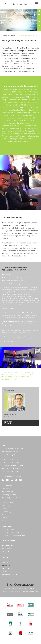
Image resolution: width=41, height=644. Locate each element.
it (19, 377)
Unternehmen (7, 546)
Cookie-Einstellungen (31, 588)
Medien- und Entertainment (25, 372)
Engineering (6, 512)
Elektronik (5, 509)
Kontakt (5, 571)
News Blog (6, 565)
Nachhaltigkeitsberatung (11, 498)
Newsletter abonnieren (11, 574)
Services (5, 562)
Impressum (7, 588)
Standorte (5, 551)
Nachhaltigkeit (7, 548)
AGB (13, 588)
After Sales (6, 489)
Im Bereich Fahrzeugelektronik (14, 536)
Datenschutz (19, 588)
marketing (5, 379)
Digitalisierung (7, 372)
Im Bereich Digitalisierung (12, 533)
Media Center (7, 568)
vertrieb (14, 379)
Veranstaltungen (8, 540)
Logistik (5, 518)
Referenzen (6, 527)
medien (4, 377)
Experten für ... (8, 486)
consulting (13, 377)
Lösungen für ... (8, 503)
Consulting (30, 35)
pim (22, 375)
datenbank (25, 377)
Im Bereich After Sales (10, 530)
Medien (21, 35)
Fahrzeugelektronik (9, 495)
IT (36, 35)
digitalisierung (31, 375)
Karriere (5, 558)
